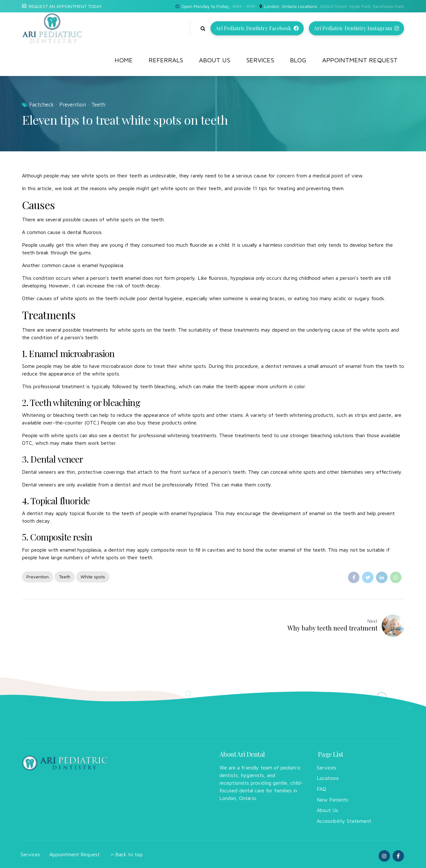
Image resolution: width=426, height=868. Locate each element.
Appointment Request (360, 60)
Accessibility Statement (344, 821)
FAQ (321, 789)
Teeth (98, 105)
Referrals (166, 60)
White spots (93, 577)
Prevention (73, 105)
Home (124, 60)
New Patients (333, 800)
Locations (328, 778)
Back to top (129, 854)
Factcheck (42, 105)
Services (260, 60)
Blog (298, 60)
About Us (215, 60)
